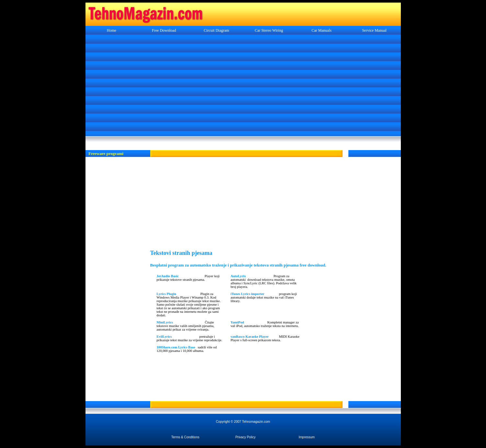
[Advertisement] (243, 86)
